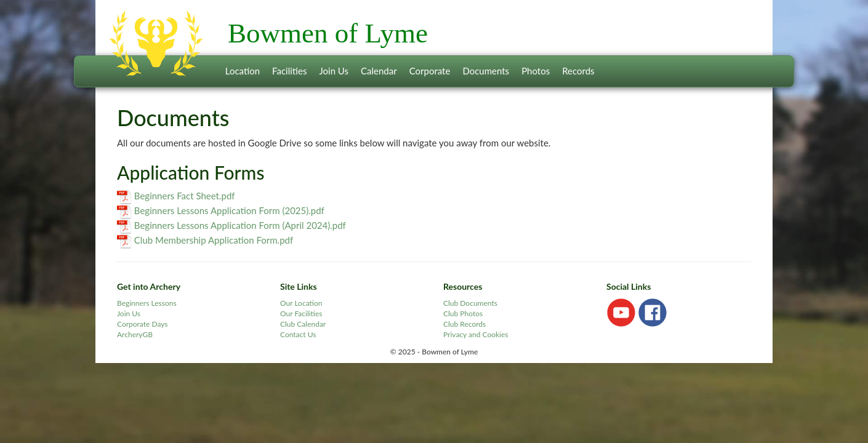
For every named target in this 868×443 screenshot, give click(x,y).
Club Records (464, 324)
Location (243, 71)
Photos (536, 71)
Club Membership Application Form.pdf (214, 240)
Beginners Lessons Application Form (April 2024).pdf (240, 225)
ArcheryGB (135, 334)
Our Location (301, 303)
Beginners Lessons (147, 303)
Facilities (289, 71)
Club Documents (470, 303)
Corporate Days (143, 324)
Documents (486, 71)
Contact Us (298, 334)
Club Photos (463, 313)
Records (578, 71)
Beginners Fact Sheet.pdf (185, 196)
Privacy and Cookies (476, 334)
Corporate (430, 71)
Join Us (334, 71)
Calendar (379, 71)
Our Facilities (301, 313)
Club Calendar (303, 324)
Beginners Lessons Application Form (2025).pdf (229, 210)
